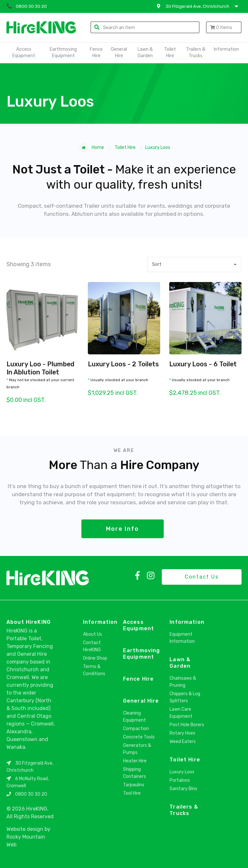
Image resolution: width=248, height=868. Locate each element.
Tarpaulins (134, 785)
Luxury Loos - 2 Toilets (124, 364)
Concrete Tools (139, 737)
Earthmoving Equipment (63, 52)
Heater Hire (135, 761)
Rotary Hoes (182, 733)
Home (92, 148)
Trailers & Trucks (196, 52)
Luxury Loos (182, 772)
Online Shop (95, 658)
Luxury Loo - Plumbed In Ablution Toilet (41, 368)
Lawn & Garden (145, 52)
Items (221, 28)
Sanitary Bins (183, 789)
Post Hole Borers (187, 725)
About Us (93, 634)
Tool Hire (132, 793)
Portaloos (180, 780)
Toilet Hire (170, 52)
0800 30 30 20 (31, 794)
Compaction (136, 729)
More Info (122, 529)
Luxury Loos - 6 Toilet (203, 364)
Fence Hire (96, 52)
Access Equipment (24, 52)
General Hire (119, 52)
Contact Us (201, 577)
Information (226, 49)
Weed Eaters (183, 742)
